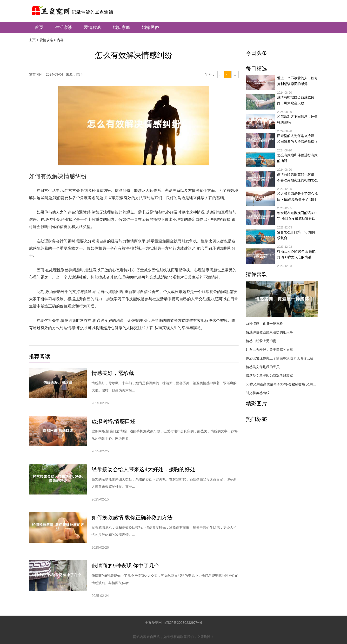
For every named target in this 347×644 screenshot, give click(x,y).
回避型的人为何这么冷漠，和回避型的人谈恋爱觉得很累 (297, 139)
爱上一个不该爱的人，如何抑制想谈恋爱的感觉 (297, 81)
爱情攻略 (93, 27)
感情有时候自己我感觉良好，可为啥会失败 (296, 100)
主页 (32, 40)
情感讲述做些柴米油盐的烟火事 (269, 332)
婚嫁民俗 (150, 27)
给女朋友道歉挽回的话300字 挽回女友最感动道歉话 (297, 216)
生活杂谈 (64, 27)
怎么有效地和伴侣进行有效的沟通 (297, 158)
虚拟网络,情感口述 (113, 421)
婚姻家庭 (121, 27)
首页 (39, 27)
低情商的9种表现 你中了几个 (126, 566)
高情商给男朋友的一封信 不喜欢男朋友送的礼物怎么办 (297, 178)
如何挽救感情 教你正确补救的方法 (132, 517)
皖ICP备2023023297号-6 (183, 623)
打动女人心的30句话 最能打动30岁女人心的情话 (296, 254)
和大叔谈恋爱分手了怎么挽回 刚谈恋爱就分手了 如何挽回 (297, 197)
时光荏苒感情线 (258, 393)
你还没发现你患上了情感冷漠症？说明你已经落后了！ (282, 358)
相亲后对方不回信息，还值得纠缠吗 (297, 119)
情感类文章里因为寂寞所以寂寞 (269, 376)
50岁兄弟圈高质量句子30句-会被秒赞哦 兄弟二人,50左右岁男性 (282, 384)
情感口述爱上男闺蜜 (261, 341)
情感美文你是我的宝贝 (263, 367)
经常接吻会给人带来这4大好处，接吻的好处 (143, 469)
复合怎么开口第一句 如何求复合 (296, 235)
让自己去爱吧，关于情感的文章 (269, 350)
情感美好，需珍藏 (113, 373)
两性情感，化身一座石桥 (264, 324)
